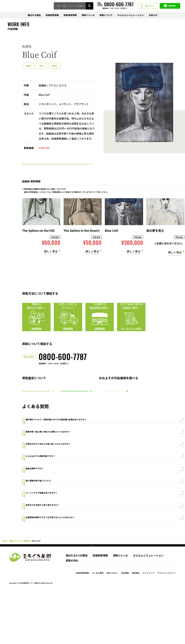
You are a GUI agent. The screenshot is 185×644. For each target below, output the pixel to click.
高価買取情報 (52, 15)
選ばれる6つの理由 (77, 608)
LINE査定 (170, 6)
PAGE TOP (93, 596)
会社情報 (125, 626)
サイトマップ (148, 626)
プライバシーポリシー (167, 626)
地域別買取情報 (82, 626)
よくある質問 (98, 626)
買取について (106, 15)
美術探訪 (136, 626)
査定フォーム (148, 6)
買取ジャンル (88, 15)
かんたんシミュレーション (131, 15)
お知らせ (153, 15)
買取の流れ (72, 613)
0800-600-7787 (63, 366)
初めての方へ (112, 626)
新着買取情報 (70, 15)
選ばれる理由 (34, 15)
